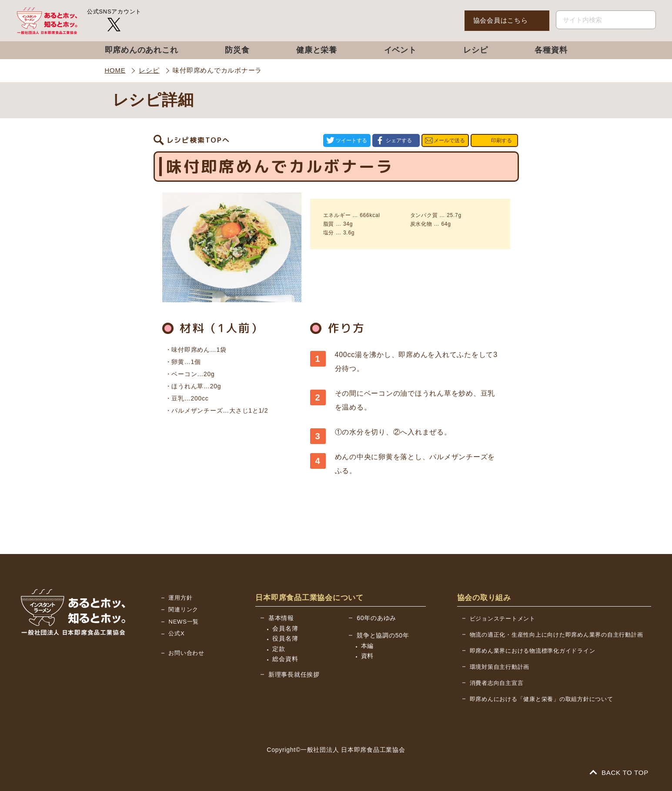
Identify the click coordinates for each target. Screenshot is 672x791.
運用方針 (180, 598)
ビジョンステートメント (503, 619)
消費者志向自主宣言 (497, 683)
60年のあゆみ (376, 618)
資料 (368, 656)
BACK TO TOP (619, 773)
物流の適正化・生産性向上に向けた (557, 635)
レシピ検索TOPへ (198, 140)
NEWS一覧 (184, 622)
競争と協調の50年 (383, 635)
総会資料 (285, 659)
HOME (115, 70)
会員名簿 (285, 628)
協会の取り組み (484, 598)
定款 (279, 649)
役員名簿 (285, 638)
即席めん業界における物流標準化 (533, 651)
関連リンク (183, 609)
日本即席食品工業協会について (309, 598)
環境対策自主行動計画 (500, 667)
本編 (368, 646)
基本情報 (281, 618)
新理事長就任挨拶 (294, 674)
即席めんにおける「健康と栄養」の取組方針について (542, 699)
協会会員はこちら (501, 20)
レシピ (149, 70)
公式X (176, 633)
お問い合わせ (186, 653)
